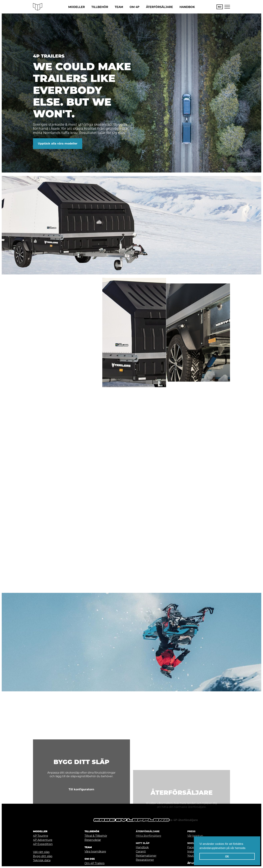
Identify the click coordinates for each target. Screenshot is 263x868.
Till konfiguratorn (81, 834)
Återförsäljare (159, 7)
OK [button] (227, 856)
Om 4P (135, 7)
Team (119, 7)
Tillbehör (100, 7)
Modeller (77, 7)
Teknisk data (42, 860)
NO (220, 7)
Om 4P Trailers (95, 863)
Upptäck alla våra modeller (58, 144)
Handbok (187, 7)
